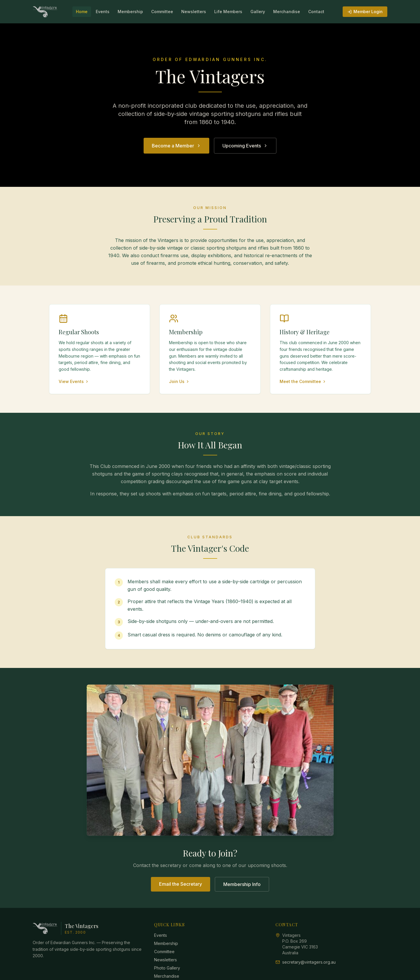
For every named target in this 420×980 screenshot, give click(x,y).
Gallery (258, 12)
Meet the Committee (303, 381)
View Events (74, 381)
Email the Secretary (181, 884)
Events (103, 12)
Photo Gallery (167, 968)
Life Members (228, 12)
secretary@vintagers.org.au (309, 962)
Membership (130, 12)
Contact (316, 12)
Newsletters (194, 12)
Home (82, 12)
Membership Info (242, 884)
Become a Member (176, 146)
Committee (162, 12)
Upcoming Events (245, 146)
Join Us (179, 381)
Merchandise (287, 12)
